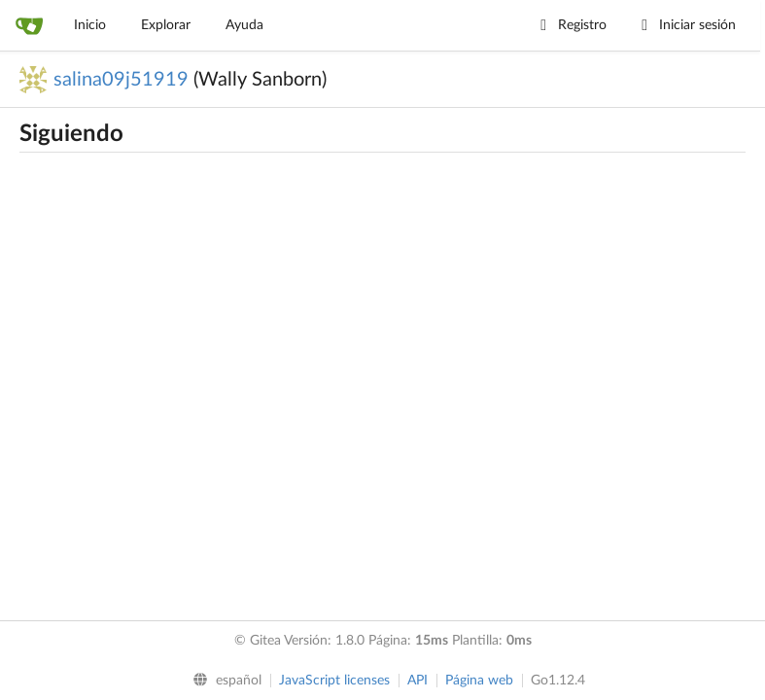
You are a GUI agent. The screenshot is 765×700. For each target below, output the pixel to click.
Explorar (166, 25)
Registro (574, 25)
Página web (479, 681)
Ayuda (244, 25)
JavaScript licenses (334, 681)
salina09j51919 (121, 80)
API (417, 681)
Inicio (90, 25)
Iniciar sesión (689, 25)
